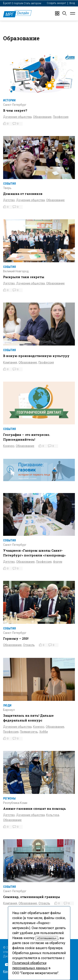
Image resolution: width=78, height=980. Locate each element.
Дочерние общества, (18, 117)
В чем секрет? (15, 110)
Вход (72, 3)
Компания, (10, 362)
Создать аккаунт (56, 3)
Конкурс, (9, 446)
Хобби (44, 732)
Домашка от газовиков (23, 194)
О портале (17, 3)
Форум (58, 562)
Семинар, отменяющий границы (32, 897)
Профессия (61, 117)
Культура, (53, 815)
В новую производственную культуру (36, 356)
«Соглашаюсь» (47, 938)
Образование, (43, 117)
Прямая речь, (29, 732)
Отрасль (29, 645)
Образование (55, 200)
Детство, (9, 200)
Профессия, (44, 562)
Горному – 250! (16, 638)
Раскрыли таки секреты (24, 277)
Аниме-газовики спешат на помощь (35, 808)
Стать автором (32, 3)
